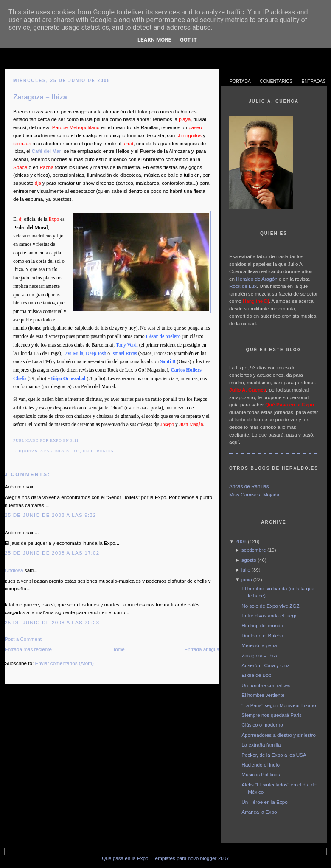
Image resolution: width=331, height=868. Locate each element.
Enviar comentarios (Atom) (64, 663)
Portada (240, 81)
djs (76, 451)
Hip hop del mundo (262, 625)
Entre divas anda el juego (269, 616)
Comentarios (276, 81)
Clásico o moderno (262, 725)
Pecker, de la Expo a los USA (274, 755)
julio (246, 570)
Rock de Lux (243, 286)
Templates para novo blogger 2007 (191, 858)
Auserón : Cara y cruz (265, 665)
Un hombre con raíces (266, 685)
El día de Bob (256, 675)
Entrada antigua (202, 649)
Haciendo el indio (261, 765)
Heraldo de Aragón (257, 279)
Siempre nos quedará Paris (272, 715)
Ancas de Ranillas (249, 486)
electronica (98, 451)
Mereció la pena (259, 645)
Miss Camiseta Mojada (254, 495)
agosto (249, 560)
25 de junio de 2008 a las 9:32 (50, 515)
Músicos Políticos (261, 774)
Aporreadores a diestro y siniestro (279, 735)
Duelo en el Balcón (262, 635)
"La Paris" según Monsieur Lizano (279, 705)
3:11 (75, 440)
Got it (188, 40)
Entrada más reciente (28, 649)
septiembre (254, 550)
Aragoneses (55, 451)
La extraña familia (261, 745)
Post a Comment (23, 639)
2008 (241, 541)
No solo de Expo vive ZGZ (270, 606)
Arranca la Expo (259, 812)
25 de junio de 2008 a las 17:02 (52, 553)
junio (247, 579)
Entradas (313, 81)
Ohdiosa (14, 570)
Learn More (154, 40)
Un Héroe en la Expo (265, 802)
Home (118, 649)
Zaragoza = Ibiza (40, 97)
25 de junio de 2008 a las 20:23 (52, 622)
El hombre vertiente (263, 695)
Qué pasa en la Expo (125, 858)
